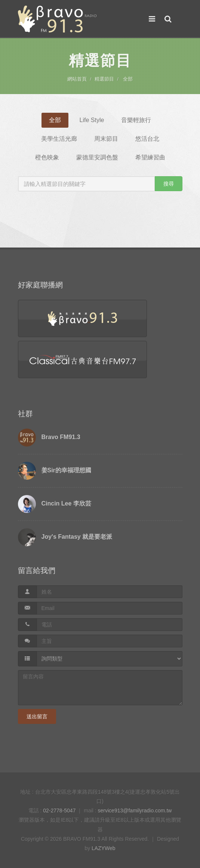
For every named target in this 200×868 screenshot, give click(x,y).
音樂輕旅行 (136, 120)
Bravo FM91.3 (61, 437)
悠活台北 (147, 139)
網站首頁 (77, 79)
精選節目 (104, 79)
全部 (128, 79)
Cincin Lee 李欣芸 (66, 503)
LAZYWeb (104, 848)
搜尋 (169, 184)
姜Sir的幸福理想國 (66, 470)
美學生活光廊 (59, 139)
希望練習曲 (150, 157)
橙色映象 (47, 157)
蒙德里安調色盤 (97, 157)
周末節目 (106, 139)
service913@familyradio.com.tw (135, 811)
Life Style (92, 120)
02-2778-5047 (59, 811)
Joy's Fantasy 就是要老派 (77, 537)
